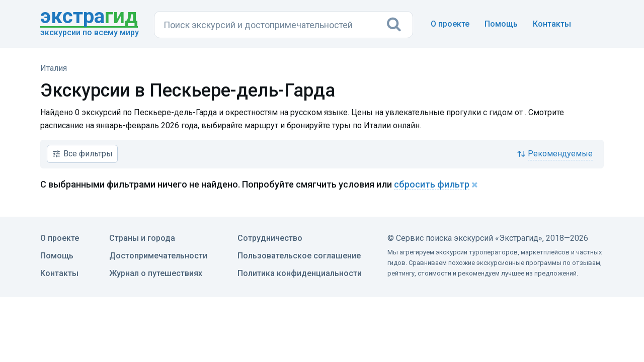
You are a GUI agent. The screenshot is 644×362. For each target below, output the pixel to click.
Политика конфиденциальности (300, 273)
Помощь (501, 24)
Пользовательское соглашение (299, 256)
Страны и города (142, 238)
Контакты (552, 24)
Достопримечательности (158, 256)
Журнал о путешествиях (156, 273)
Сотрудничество (270, 238)
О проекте (450, 24)
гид (89, 17)
